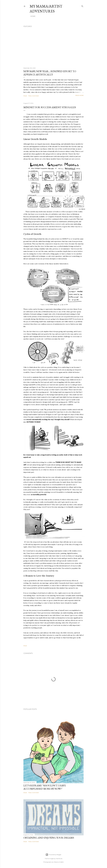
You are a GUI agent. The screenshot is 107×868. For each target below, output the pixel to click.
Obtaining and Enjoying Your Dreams (49, 838)
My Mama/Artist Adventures (46, 9)
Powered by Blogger (53, 855)
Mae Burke (59, 859)
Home (33, 16)
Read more (80, 95)
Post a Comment (34, 96)
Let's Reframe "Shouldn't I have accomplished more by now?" (45, 787)
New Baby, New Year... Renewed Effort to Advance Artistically (50, 73)
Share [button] (25, 96)
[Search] (82, 6)
